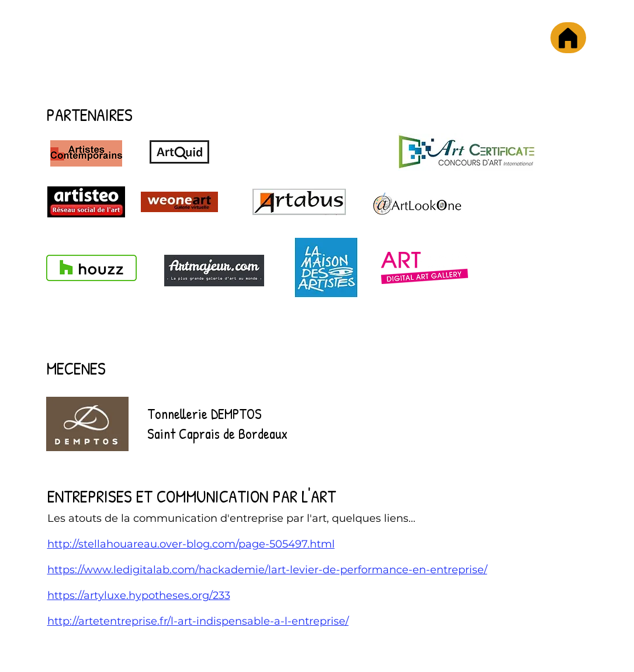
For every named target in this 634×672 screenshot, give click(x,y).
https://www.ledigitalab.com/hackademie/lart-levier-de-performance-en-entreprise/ (267, 570)
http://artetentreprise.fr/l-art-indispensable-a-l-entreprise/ (198, 621)
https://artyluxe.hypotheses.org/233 (139, 595)
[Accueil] (568, 38)
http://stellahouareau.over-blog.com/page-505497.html (191, 544)
